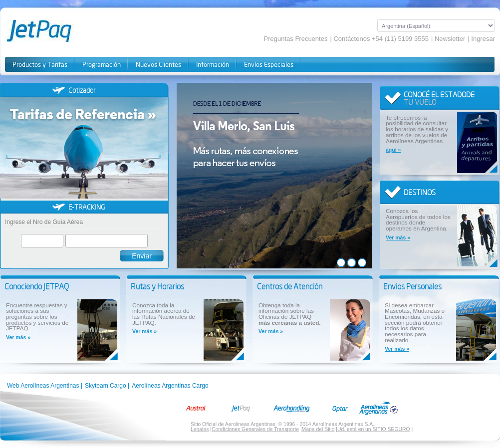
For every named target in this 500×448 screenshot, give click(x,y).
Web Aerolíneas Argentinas (43, 386)
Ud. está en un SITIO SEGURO (374, 429)
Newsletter (450, 39)
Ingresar (483, 39)
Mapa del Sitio (318, 429)
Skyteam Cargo (106, 386)
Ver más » (398, 238)
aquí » (393, 150)
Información (213, 65)
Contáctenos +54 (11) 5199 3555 (381, 39)
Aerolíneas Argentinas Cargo (170, 386)
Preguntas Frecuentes (296, 39)
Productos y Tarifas (40, 65)
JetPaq (51, 31)
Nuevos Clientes (158, 65)
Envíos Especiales (269, 65)
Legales (200, 429)
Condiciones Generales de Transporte (255, 429)
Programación (102, 65)
